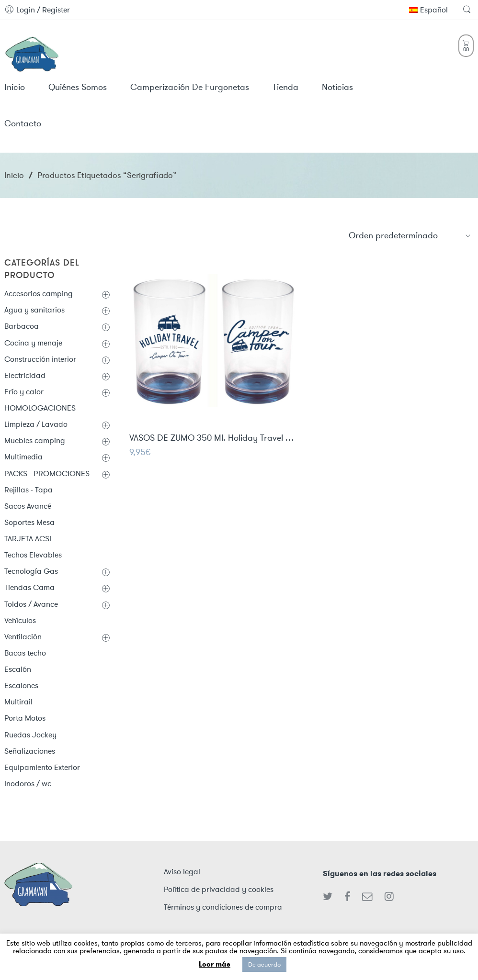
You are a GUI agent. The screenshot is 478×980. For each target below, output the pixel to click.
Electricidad (25, 375)
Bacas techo (25, 653)
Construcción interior (40, 359)
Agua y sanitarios (34, 310)
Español (428, 10)
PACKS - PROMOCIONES (47, 473)
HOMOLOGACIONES (40, 408)
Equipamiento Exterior (42, 767)
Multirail (18, 702)
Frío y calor (24, 392)
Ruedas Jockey (30, 735)
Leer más (215, 964)
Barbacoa (22, 326)
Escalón (18, 669)
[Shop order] (410, 235)
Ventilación (23, 637)
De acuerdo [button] (264, 964)
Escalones (21, 685)
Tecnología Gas (31, 571)
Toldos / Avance (31, 604)
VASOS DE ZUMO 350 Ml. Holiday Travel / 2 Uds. (213, 439)
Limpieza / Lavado (36, 424)
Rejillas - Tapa (28, 490)
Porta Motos (25, 718)
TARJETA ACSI (28, 539)
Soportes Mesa (29, 522)
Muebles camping (35, 440)
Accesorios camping (39, 294)
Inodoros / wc (28, 784)
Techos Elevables (33, 555)
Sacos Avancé (28, 506)
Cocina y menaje (33, 343)
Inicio (14, 175)
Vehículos (20, 620)
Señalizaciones (30, 751)
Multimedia (23, 457)
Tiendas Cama (29, 587)
